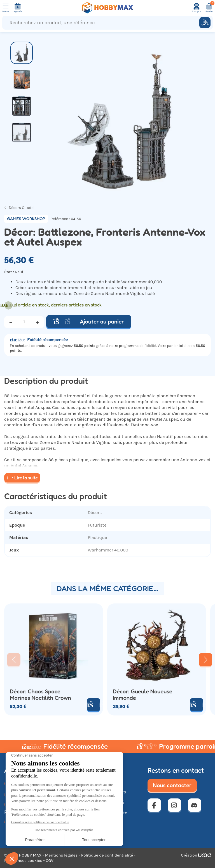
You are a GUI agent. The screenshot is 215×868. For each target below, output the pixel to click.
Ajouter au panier (89, 322)
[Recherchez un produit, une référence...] (102, 23)
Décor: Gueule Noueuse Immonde (143, 695)
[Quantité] (24, 322)
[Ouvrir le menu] (6, 8)
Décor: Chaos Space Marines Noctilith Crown (40, 695)
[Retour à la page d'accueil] (107, 8)
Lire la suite (22, 478)
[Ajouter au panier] (197, 705)
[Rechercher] (205, 23)
